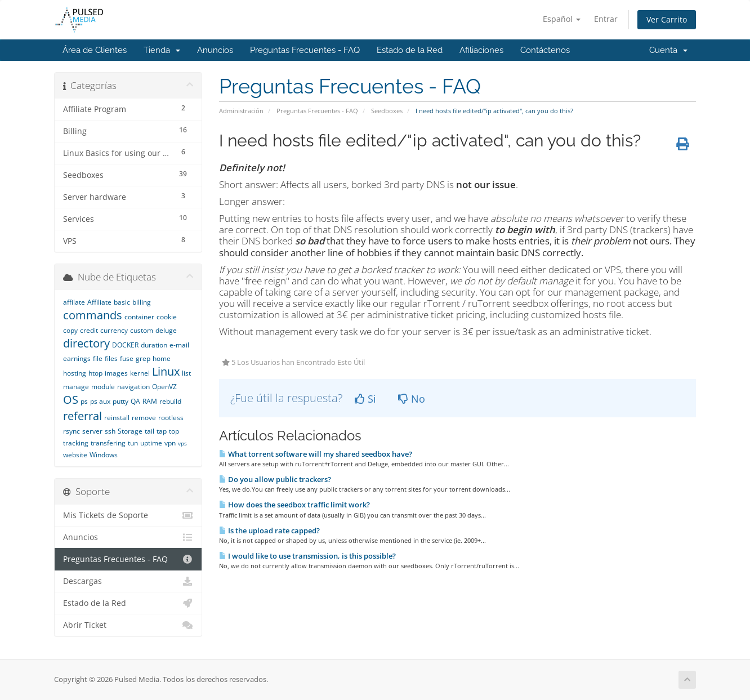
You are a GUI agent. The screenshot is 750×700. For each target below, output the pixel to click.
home (162, 358)
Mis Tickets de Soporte (128, 515)
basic (122, 302)
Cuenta (668, 50)
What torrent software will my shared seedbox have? (316, 454)
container (139, 317)
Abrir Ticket (128, 625)
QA (135, 401)
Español (562, 19)
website (75, 455)
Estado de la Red (410, 50)
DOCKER (125, 345)
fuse (127, 358)
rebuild (170, 401)
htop (95, 373)
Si (365, 399)
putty (120, 401)
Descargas (128, 581)
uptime (151, 443)
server (92, 431)
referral (82, 416)
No (412, 399)
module (103, 387)
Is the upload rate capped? (269, 530)
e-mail (179, 345)
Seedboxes (387, 111)
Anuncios (215, 50)
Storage (130, 431)
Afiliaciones (481, 50)
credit (89, 330)
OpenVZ (164, 387)
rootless (171, 418)
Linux (166, 371)
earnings (77, 358)
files (111, 358)
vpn (170, 443)
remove (144, 418)
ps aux (100, 401)
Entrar (606, 19)
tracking (76, 443)
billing (142, 302)
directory (86, 343)
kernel (140, 373)
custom (142, 330)
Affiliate (99, 302)
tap (162, 431)
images (116, 373)
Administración (241, 111)
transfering (108, 443)
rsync (72, 431)
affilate (74, 302)
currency (114, 330)
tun (133, 443)
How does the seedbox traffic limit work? (294, 505)
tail (149, 431)
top (174, 431)
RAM (150, 401)
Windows (104, 455)
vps (182, 443)
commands (93, 315)
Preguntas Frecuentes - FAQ (305, 50)
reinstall (117, 418)
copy (70, 330)
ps (84, 401)
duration (154, 345)
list (186, 373)
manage (76, 387)
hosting (75, 373)
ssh (110, 431)
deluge (166, 330)
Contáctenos (545, 50)
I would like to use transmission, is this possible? (307, 556)
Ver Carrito (667, 19)
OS (71, 400)
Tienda (162, 50)
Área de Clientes (95, 50)
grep (143, 358)
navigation (133, 387)
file (98, 358)
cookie (167, 317)
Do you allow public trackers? (275, 479)
